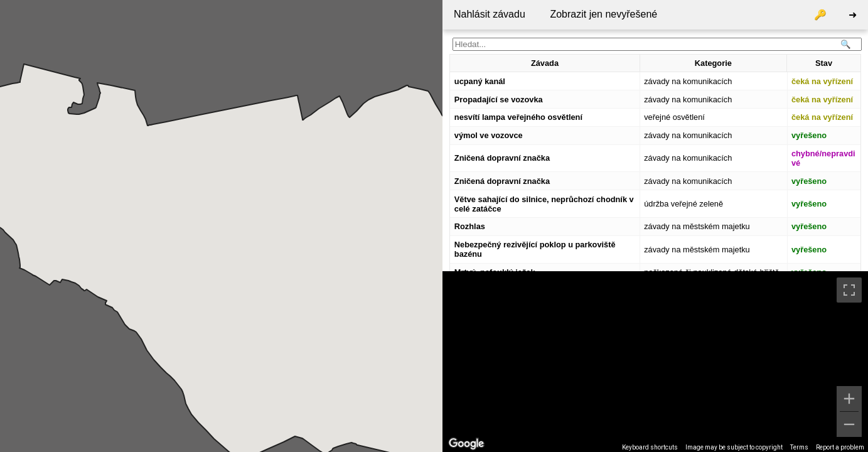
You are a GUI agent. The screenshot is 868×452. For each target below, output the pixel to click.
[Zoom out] (849, 424)
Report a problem (840, 447)
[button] (256, 237)
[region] (655, 362)
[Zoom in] (849, 399)
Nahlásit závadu (490, 14)
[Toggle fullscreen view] (849, 290)
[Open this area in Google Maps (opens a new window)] (466, 444)
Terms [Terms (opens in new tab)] (799, 447)
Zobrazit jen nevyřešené (603, 14)
